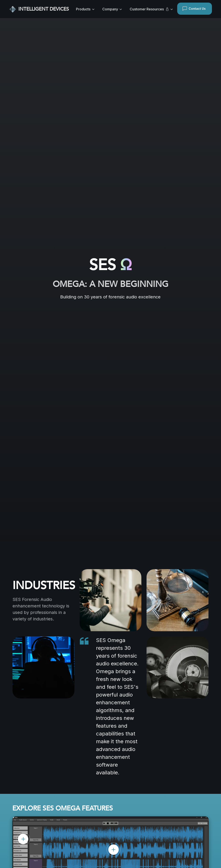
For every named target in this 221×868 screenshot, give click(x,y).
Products (83, 9)
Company (110, 9)
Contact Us (194, 9)
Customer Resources (149, 9)
